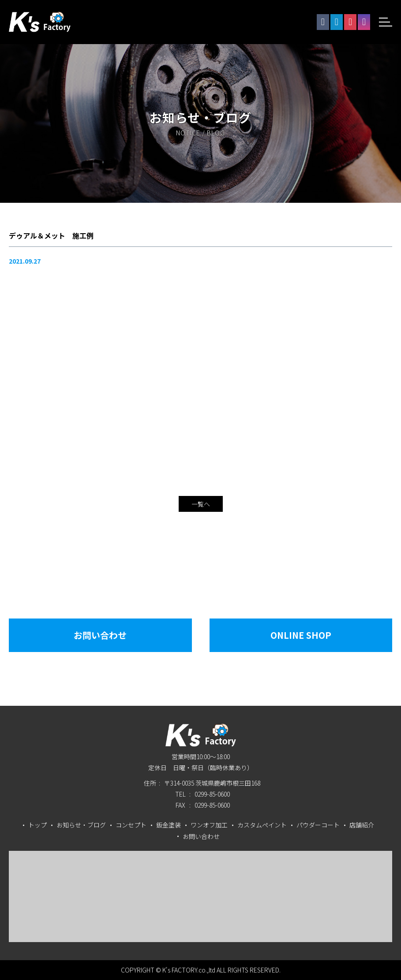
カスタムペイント (262, 825)
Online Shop (301, 635)
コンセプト (131, 825)
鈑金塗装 (169, 825)
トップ (37, 825)
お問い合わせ (100, 635)
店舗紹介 (362, 825)
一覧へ (201, 504)
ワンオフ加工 (209, 825)
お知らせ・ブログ (81, 825)
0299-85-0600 (212, 794)
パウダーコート (318, 825)
